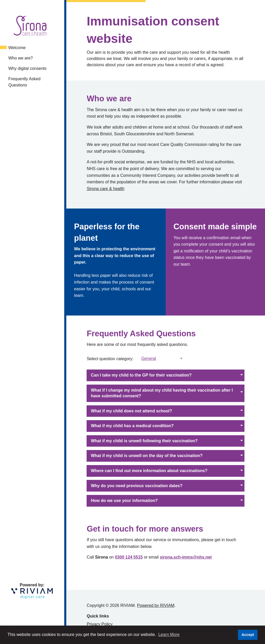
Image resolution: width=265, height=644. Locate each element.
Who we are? (21, 58)
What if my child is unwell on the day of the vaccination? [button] (147, 456)
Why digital (27, 68)
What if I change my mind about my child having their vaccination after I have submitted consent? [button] (162, 393)
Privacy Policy (100, 624)
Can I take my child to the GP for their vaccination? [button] (141, 375)
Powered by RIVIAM (156, 605)
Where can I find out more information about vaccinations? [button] (149, 471)
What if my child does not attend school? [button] (131, 411)
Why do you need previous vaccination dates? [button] (137, 486)
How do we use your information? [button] (124, 501)
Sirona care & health (105, 189)
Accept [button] (248, 635)
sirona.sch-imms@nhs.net (186, 557)
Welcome (17, 48)
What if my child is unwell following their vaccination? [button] (144, 441)
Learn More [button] (169, 635)
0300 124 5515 (129, 557)
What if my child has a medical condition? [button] (132, 426)
